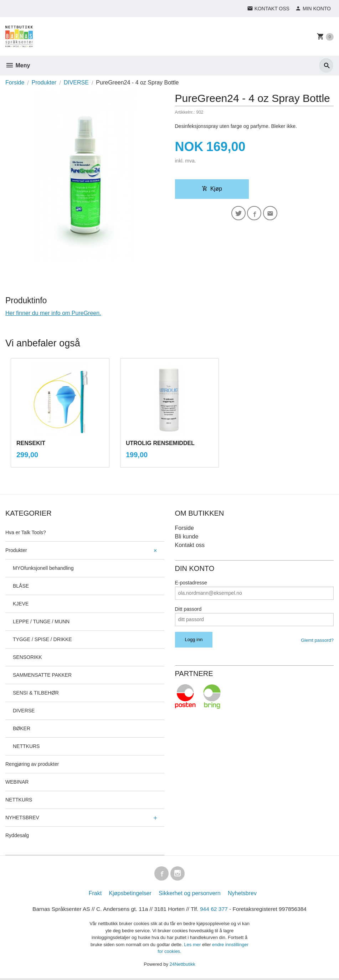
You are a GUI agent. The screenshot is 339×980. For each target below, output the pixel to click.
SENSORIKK (27, 657)
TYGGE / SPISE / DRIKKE (42, 639)
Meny (18, 65)
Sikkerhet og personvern (189, 895)
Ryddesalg (17, 835)
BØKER (22, 728)
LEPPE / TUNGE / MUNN (41, 621)
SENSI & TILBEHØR (36, 693)
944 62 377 (215, 910)
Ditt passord (188, 609)
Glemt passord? (317, 640)
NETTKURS (26, 746)
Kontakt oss (190, 545)
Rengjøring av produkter (32, 764)
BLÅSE (21, 586)
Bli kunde (187, 537)
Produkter (16, 550)
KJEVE (21, 604)
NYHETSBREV (22, 817)
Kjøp (212, 189)
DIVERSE (24, 711)
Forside (15, 82)
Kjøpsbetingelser (130, 895)
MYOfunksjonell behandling (43, 568)
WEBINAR (17, 782)
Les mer (193, 946)
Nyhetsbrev (242, 895)
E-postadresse (191, 583)
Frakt (95, 895)
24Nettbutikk (183, 966)
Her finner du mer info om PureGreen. (53, 313)
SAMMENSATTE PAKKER (42, 675)
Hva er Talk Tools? (26, 532)
